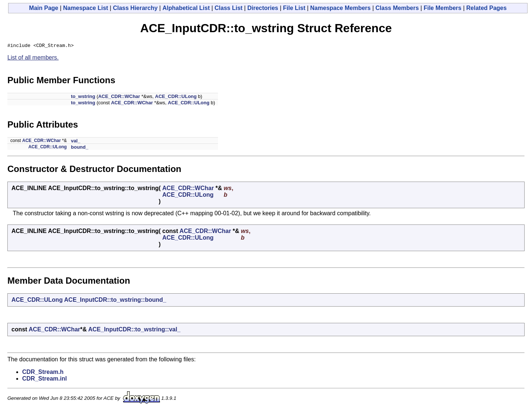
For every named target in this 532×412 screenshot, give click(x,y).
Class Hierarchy (135, 8)
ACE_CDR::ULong (176, 97)
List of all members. (33, 59)
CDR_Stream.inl (45, 380)
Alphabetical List (186, 8)
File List (294, 8)
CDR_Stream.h (43, 373)
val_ (76, 142)
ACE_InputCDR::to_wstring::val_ (134, 330)
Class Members (397, 8)
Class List (229, 8)
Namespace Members (341, 8)
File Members (443, 8)
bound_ (80, 148)
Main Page (44, 8)
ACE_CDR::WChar (119, 97)
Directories (263, 8)
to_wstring (83, 97)
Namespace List (86, 8)
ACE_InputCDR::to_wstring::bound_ (115, 301)
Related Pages (486, 8)
